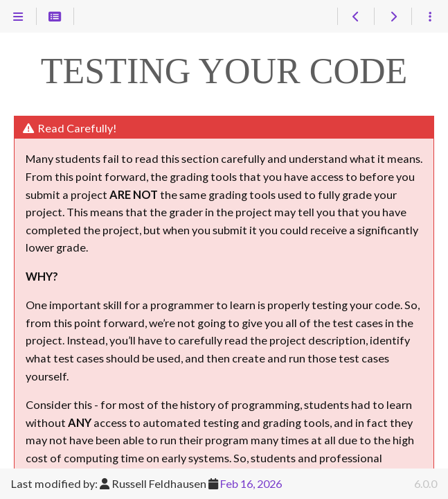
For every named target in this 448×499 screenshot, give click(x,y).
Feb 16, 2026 (251, 483)
